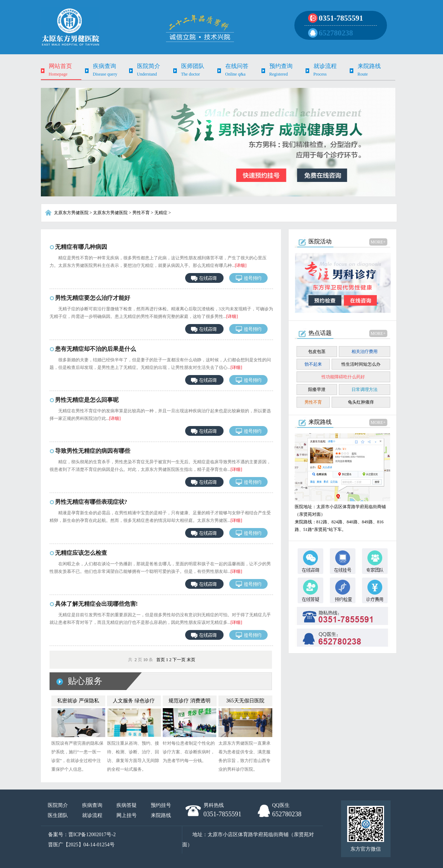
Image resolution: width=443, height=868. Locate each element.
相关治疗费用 (365, 352)
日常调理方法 (365, 390)
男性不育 (141, 213)
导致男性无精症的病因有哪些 (93, 451)
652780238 (336, 33)
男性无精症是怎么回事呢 (87, 400)
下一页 (179, 660)
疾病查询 (92, 805)
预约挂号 (161, 805)
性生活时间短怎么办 (361, 364)
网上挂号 (127, 815)
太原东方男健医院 (71, 213)
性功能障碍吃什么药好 (343, 377)
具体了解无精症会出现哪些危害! (96, 604)
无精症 (161, 213)
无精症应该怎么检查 (81, 553)
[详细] (241, 265)
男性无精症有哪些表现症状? (91, 502)
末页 (191, 660)
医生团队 (58, 815)
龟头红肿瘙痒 (361, 402)
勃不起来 (313, 364)
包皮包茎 (317, 352)
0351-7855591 (341, 18)
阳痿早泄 (317, 390)
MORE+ (378, 242)
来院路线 (161, 815)
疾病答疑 (127, 805)
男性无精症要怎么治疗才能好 (93, 298)
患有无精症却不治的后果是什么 (95, 349)
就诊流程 (92, 815)
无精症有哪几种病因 (81, 247)
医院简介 (58, 805)
